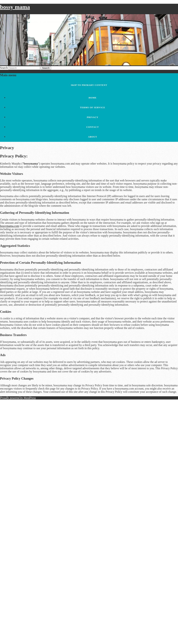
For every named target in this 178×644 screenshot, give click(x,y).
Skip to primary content (89, 85)
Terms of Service (93, 108)
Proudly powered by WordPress (18, 398)
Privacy (93, 117)
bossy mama (15, 7)
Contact (93, 127)
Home (93, 98)
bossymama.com (10, 226)
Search (4, 68)
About (93, 137)
